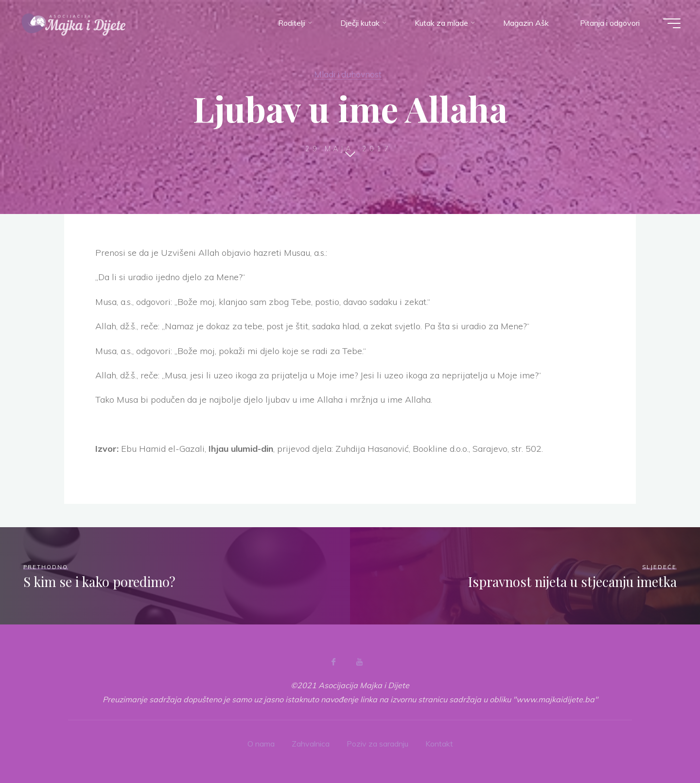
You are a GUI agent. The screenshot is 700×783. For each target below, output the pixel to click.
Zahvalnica (311, 744)
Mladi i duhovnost (348, 74)
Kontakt (439, 744)
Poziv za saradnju (377, 744)
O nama (261, 744)
